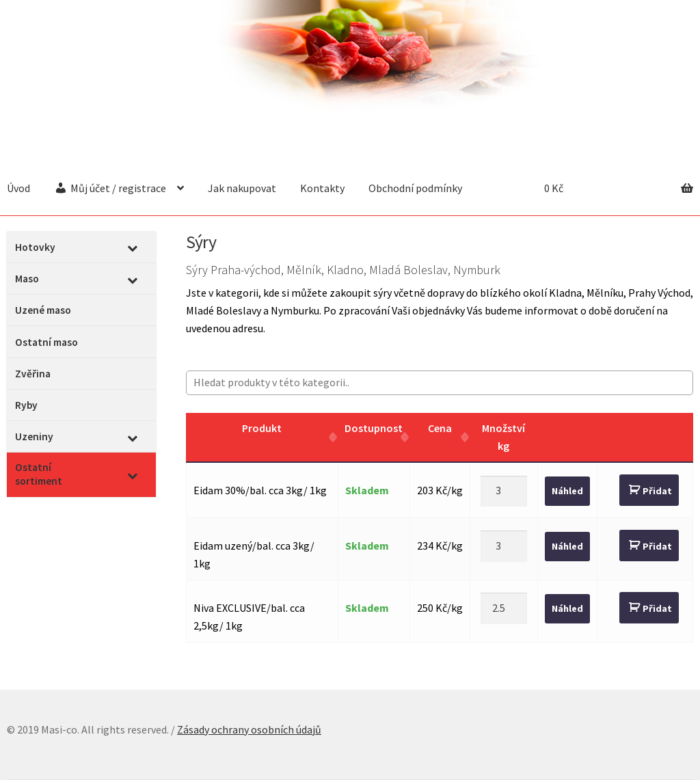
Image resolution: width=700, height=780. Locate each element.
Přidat (657, 491)
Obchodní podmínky (415, 188)
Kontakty (322, 188)
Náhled (567, 491)
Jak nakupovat (242, 188)
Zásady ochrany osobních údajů (249, 729)
